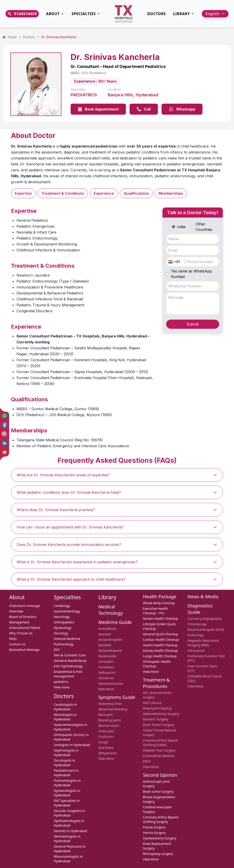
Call (144, 109)
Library (184, 14)
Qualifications (136, 193)
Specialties (86, 14)
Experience (104, 193)
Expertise (23, 193)
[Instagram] (5, 434)
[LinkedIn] (5, 443)
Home (10, 37)
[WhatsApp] (5, 416)
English (215, 14)
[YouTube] (5, 452)
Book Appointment (98, 109)
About (55, 14)
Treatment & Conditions (63, 193)
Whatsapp (182, 109)
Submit (193, 324)
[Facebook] (5, 425)
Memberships (171, 193)
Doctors (29, 37)
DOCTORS (156, 14)
